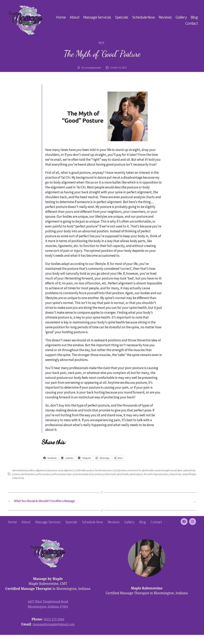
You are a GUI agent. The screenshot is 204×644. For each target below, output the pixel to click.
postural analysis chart (110, 475)
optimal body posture (30, 475)
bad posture (56, 471)
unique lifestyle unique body (49, 479)
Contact (192, 23)
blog (102, 43)
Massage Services (97, 17)
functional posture (113, 471)
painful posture (50, 475)
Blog (194, 17)
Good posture (131, 471)
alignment (44, 471)
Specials (121, 17)
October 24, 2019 (119, 68)
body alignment (72, 471)
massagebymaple (92, 68)
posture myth (138, 475)
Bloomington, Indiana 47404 (48, 616)
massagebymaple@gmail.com (54, 633)
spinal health (153, 475)
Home (61, 17)
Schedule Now (143, 17)
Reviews (165, 17)
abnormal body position (25, 471)
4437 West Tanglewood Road (48, 611)
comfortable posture (92, 471)
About (74, 17)
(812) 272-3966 (54, 628)
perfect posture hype (86, 475)
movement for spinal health (153, 471)
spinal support (168, 475)
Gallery (181, 17)
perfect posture (67, 475)
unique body (28, 479)
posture (126, 475)
